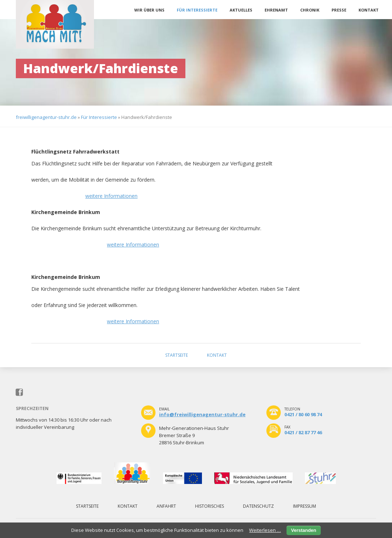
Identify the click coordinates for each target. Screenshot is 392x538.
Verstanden (303, 530)
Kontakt (369, 10)
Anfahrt (166, 506)
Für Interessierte (197, 10)
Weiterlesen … (265, 530)
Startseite (177, 355)
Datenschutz (258, 506)
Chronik (310, 10)
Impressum (305, 506)
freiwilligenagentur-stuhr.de (46, 117)
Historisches (209, 506)
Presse (339, 10)
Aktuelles (241, 10)
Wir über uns (149, 10)
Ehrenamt (276, 10)
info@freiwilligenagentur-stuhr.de (202, 414)
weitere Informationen (111, 196)
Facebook (20, 392)
